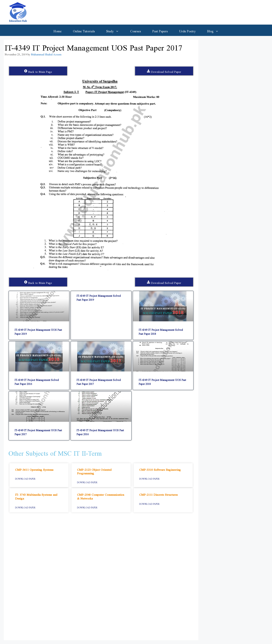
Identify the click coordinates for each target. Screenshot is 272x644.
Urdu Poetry (187, 30)
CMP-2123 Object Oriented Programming (94, 471)
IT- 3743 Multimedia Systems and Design (36, 496)
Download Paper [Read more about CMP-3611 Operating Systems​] (25, 478)
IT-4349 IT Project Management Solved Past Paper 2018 (161, 331)
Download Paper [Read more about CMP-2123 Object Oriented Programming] (87, 482)
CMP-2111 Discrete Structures (158, 494)
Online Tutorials (84, 30)
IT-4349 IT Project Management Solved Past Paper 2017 (99, 381)
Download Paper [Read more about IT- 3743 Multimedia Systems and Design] (25, 507)
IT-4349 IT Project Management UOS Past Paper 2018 (162, 381)
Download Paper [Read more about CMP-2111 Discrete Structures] (149, 503)
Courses (136, 30)
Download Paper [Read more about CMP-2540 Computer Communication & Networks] (87, 507)
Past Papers (160, 30)
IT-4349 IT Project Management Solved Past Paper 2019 (99, 297)
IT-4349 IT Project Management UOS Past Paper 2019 (38, 331)
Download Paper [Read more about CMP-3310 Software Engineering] (149, 478)
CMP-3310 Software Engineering (160, 469)
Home (58, 30)
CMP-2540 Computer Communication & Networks (101, 496)
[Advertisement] (101, 578)
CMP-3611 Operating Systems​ (34, 469)
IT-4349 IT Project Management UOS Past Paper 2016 (100, 431)
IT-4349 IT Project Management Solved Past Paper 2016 (37, 381)
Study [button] (115, 30)
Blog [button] (216, 30)
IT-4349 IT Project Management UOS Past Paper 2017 (38, 431)
